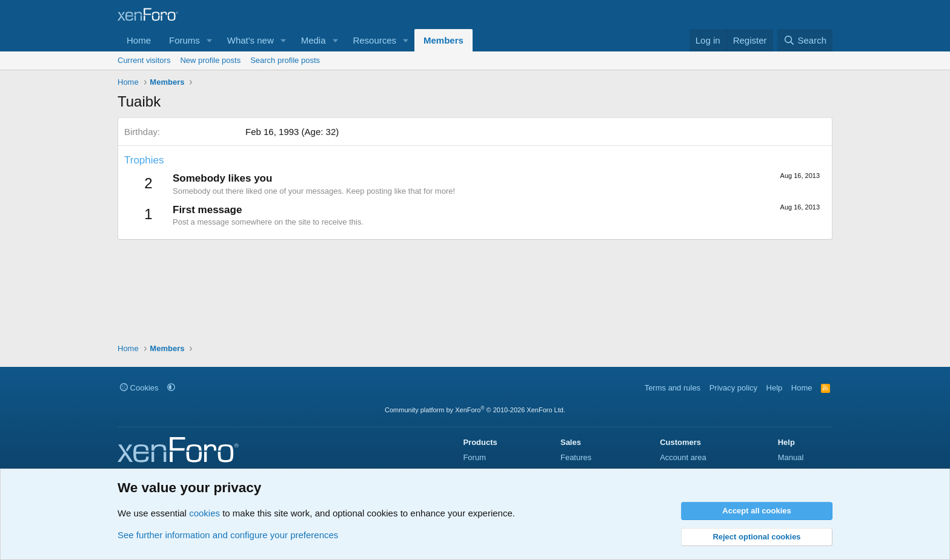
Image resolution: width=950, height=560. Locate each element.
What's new (251, 40)
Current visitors (144, 60)
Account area (683, 457)
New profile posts (210, 60)
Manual (791, 457)
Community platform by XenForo (475, 410)
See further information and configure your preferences (228, 535)
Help (775, 388)
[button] (210, 40)
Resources (374, 40)
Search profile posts (285, 60)
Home (139, 40)
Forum (474, 457)
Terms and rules (673, 388)
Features (576, 457)
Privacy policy (733, 388)
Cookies (139, 388)
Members (443, 40)
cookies (204, 513)
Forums (184, 40)
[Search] (805, 40)
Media (314, 40)
